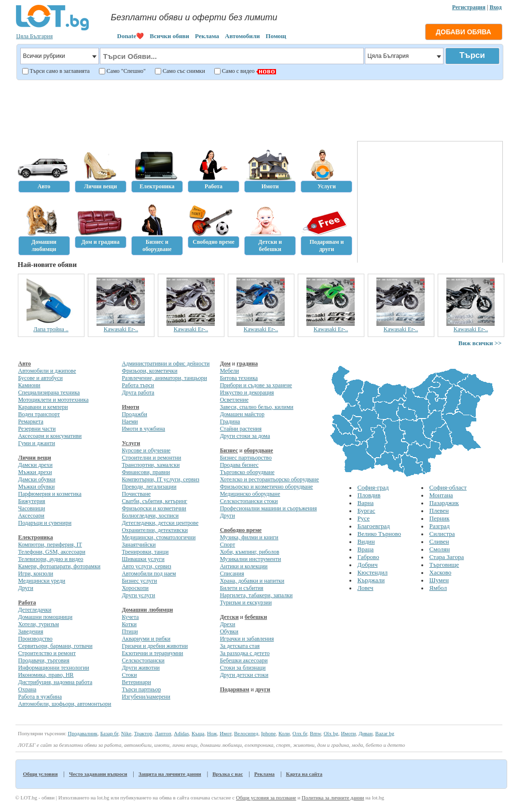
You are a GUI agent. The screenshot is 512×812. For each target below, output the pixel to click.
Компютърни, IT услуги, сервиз (160, 479)
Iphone (269, 733)
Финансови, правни (146, 472)
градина (247, 364)
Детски (229, 617)
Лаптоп (163, 733)
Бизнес (229, 450)
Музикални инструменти (251, 559)
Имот (225, 733)
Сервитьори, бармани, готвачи (55, 646)
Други (26, 588)
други (263, 689)
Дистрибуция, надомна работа (55, 682)
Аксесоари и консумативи (50, 436)
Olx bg (331, 733)
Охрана (28, 689)
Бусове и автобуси (41, 378)
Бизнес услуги (139, 581)
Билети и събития (242, 588)
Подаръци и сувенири (45, 523)
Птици (130, 631)
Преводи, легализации (149, 487)
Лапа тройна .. (51, 329)
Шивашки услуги (143, 559)
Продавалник (83, 733)
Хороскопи (135, 588)
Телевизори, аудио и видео (51, 559)
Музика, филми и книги (249, 537)
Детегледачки (35, 610)
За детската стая (240, 646)
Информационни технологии (54, 668)
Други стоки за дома (245, 436)
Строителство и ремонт (47, 653)
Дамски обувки (37, 479)
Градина (230, 421)
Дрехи (228, 624)
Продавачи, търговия (44, 660)
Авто (25, 364)
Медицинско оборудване (250, 494)
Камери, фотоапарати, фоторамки (60, 566)
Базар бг (110, 733)
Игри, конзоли (36, 574)
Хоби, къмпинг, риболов (250, 552)
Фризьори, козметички (149, 371)
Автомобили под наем (149, 574)
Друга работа (138, 392)
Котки (129, 624)
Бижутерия (32, 501)
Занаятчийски (138, 545)
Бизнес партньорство (246, 458)
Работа (27, 602)
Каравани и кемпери (43, 407)
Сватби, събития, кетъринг (154, 501)
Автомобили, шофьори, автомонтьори (65, 704)
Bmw (315, 733)
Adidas (181, 733)
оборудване (258, 450)
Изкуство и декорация (247, 392)
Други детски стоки (244, 675)
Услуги (131, 443)
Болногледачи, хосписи (150, 516)
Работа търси (138, 385)
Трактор (143, 733)
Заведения (31, 631)
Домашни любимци (147, 610)
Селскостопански (143, 660)
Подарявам (235, 689)
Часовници (32, 508)
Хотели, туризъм (39, 624)
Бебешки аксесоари (244, 660)
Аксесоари (31, 516)
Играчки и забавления (247, 639)
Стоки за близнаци (243, 668)
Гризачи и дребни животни (155, 646)
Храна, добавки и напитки (252, 581)
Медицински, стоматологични (159, 537)
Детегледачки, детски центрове (160, 523)
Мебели (230, 371)
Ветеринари (136, 682)
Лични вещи (35, 458)
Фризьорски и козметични (154, 508)
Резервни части (37, 429)
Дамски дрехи (35, 465)
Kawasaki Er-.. (121, 329)
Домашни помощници (46, 617)
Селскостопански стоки (249, 501)
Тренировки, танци (145, 552)
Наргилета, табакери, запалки (256, 595)
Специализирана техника (49, 392)
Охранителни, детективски (155, 530)
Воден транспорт (39, 414)
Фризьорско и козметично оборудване (267, 487)
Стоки (129, 675)
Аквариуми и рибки (146, 639)
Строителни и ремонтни (151, 458)
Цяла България (35, 36)
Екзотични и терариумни (152, 653)
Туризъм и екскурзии (246, 602)
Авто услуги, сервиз (146, 566)
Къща (198, 733)
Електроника (36, 537)
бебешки (256, 617)
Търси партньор (141, 689)
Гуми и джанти (37, 443)
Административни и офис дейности (166, 364)
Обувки (229, 631)
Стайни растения (241, 429)
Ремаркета (31, 421)
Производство (35, 639)
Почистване (136, 494)
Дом (225, 364)
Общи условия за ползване (266, 798)
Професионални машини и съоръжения (269, 508)
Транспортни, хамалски (151, 465)
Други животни (141, 668)
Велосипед (246, 733)
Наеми (130, 421)
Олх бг (300, 733)
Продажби (134, 414)
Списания (232, 574)
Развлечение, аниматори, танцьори (164, 378)
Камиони (29, 385)
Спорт (228, 545)
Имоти (130, 407)
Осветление (234, 400)
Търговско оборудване (247, 472)
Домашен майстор (242, 414)
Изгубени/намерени (146, 697)
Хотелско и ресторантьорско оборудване (270, 479)
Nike (126, 733)
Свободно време (241, 530)
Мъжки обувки (37, 487)
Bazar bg (385, 733)
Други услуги (138, 595)
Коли (284, 733)
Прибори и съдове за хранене (256, 385)
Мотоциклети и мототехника (54, 400)
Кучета (130, 617)
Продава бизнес (239, 465)
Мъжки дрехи (35, 472)
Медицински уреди (42, 581)
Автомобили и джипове (47, 371)
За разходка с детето (245, 653)
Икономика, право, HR (46, 675)
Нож (212, 733)
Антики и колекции (244, 566)
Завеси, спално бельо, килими (257, 407)
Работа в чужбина (40, 697)
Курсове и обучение (146, 450)
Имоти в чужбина (143, 429)
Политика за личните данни (333, 798)
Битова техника (239, 378)
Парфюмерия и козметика (50, 494)
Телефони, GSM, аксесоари (52, 552)
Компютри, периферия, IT (50, 545)
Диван (366, 733)
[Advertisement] (258, 109)
